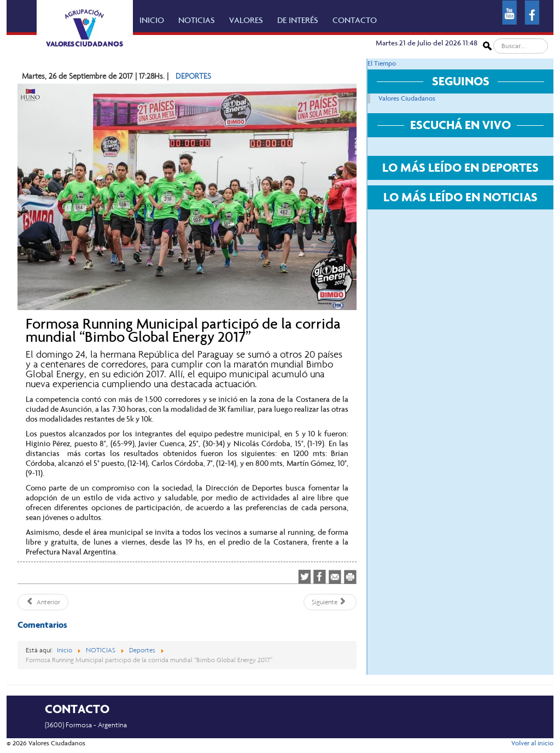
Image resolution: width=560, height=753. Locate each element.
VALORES (246, 20)
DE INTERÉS (298, 20)
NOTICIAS (197, 20)
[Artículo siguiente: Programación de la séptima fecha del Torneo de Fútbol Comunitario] (330, 602)
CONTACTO (355, 20)
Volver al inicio (532, 743)
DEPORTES (193, 76)
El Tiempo (382, 63)
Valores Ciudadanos (407, 98)
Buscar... (492, 39)
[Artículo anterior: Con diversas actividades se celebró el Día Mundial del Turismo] (43, 602)
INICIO (152, 20)
